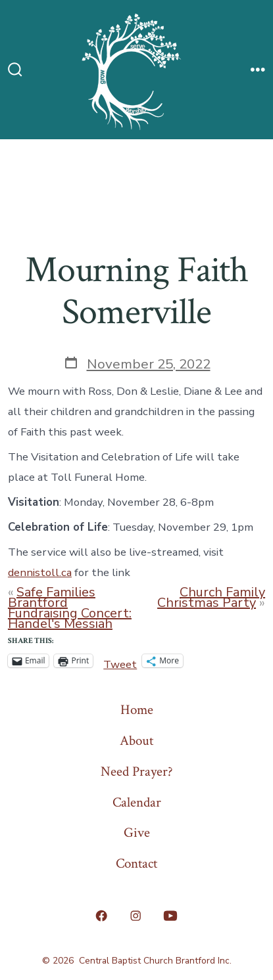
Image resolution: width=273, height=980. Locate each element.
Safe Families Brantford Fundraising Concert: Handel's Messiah (70, 608)
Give (137, 833)
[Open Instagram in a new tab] (136, 916)
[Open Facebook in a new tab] (101, 916)
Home (137, 710)
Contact (136, 863)
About (136, 741)
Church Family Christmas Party (211, 597)
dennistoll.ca (40, 572)
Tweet (120, 661)
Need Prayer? (137, 771)
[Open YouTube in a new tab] (170, 916)
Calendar (137, 802)
